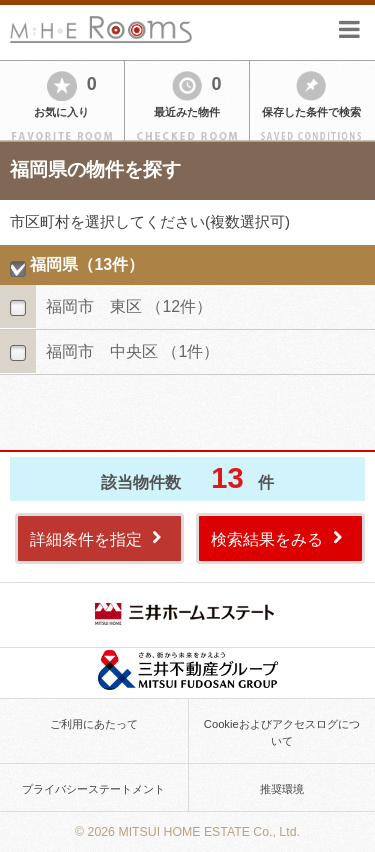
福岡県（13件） (87, 264)
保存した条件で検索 (311, 112)
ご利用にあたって (94, 724)
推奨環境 (282, 789)
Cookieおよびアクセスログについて (282, 732)
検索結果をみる (267, 539)
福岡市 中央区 (132, 351)
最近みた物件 (187, 112)
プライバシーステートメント (93, 789)
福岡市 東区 (129, 306)
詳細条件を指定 (86, 539)
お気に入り (61, 112)
